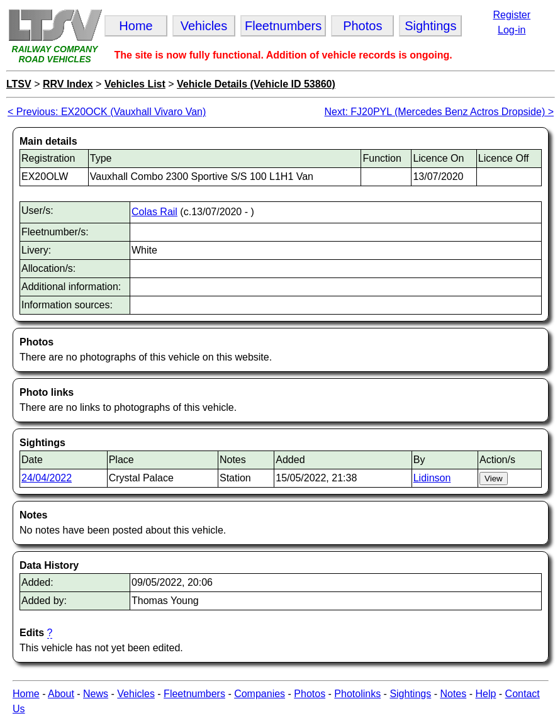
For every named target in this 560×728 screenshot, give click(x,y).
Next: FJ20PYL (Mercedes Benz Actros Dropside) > (439, 112)
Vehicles (136, 694)
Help (485, 694)
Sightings (410, 694)
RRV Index (68, 84)
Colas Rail (154, 212)
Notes (453, 694)
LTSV (19, 84)
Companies (260, 694)
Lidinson (432, 478)
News (96, 694)
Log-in (512, 30)
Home (26, 694)
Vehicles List (135, 84)
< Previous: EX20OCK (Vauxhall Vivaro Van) (107, 112)
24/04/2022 (47, 478)
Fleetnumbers (194, 694)
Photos (310, 694)
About (61, 694)
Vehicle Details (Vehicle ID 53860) (256, 84)
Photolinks (357, 694)
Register (512, 15)
